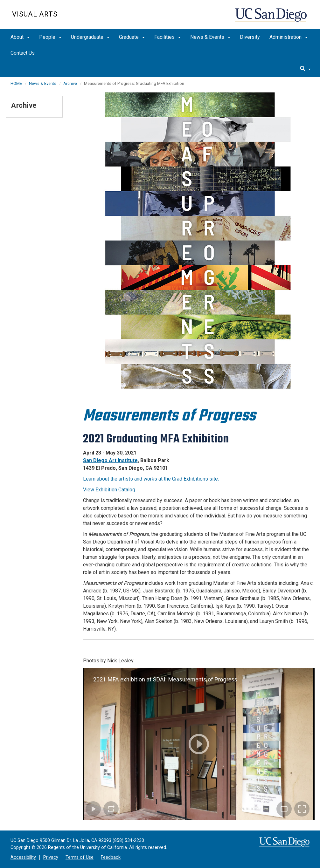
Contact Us (23, 53)
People (50, 37)
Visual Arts (35, 14)
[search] (305, 69)
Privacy (51, 857)
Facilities (167, 37)
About (20, 37)
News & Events (210, 37)
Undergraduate (90, 37)
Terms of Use (80, 857)
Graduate (132, 37)
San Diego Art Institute (110, 460)
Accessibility (23, 857)
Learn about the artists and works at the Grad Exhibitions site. (151, 479)
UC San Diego (271, 18)
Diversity (250, 37)
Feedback (111, 857)
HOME (16, 83)
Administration (289, 37)
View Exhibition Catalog (109, 490)
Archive (70, 83)
